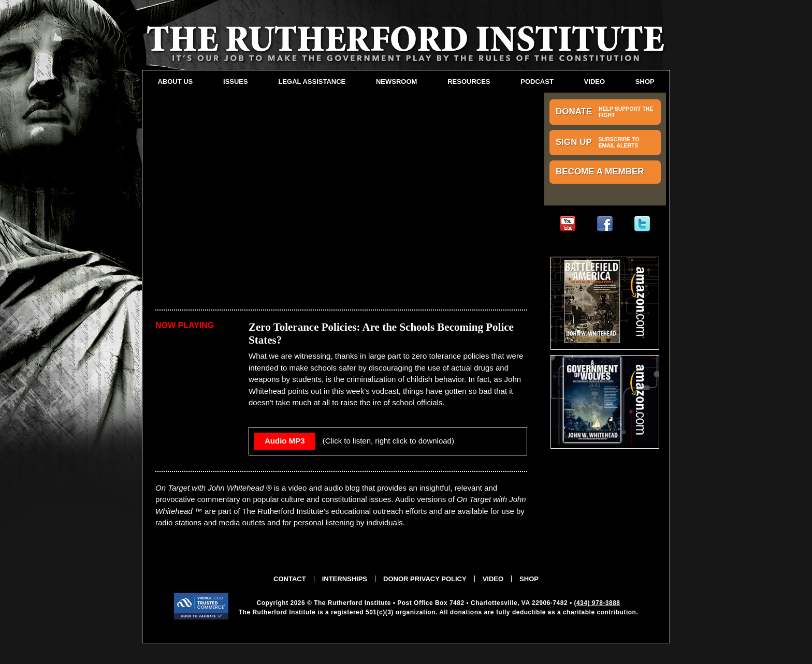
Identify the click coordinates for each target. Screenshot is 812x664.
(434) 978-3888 (597, 603)
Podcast (537, 82)
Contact (290, 579)
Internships (345, 579)
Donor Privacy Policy (425, 579)
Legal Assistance (312, 82)
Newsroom (396, 82)
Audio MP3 (285, 441)
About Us (175, 82)
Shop (645, 82)
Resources (469, 82)
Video (594, 82)
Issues (236, 82)
